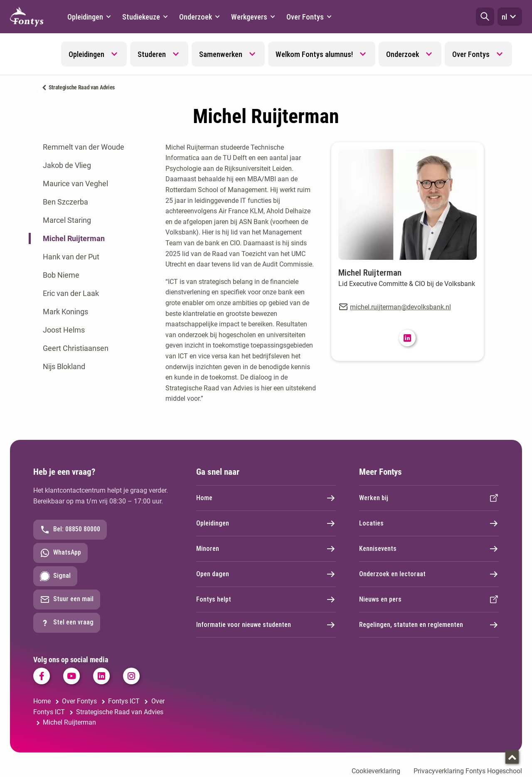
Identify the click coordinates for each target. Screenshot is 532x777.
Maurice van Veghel (75, 184)
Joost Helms (64, 330)
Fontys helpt (266, 599)
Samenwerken (221, 54)
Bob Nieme (61, 275)
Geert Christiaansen (76, 348)
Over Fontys (471, 54)
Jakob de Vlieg (67, 165)
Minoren (266, 549)
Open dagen (266, 574)
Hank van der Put (71, 257)
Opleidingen (86, 54)
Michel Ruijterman (74, 238)
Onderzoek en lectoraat (429, 574)
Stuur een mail (67, 599)
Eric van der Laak (71, 293)
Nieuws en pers (429, 599)
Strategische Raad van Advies (82, 87)
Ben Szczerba (65, 202)
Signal (55, 576)
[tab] (91, 147)
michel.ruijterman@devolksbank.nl (400, 307)
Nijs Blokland (64, 366)
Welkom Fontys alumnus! (314, 54)
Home (266, 498)
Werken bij (429, 498)
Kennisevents (429, 549)
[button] (485, 17)
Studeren (152, 54)
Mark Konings (65, 312)
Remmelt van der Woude (84, 147)
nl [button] (510, 17)
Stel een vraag (67, 623)
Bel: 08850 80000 (70, 530)
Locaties (429, 523)
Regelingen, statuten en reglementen (429, 625)
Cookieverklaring (376, 771)
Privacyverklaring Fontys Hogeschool (468, 771)
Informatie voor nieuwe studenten (266, 625)
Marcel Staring (67, 220)
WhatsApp (60, 553)
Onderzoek (403, 54)
